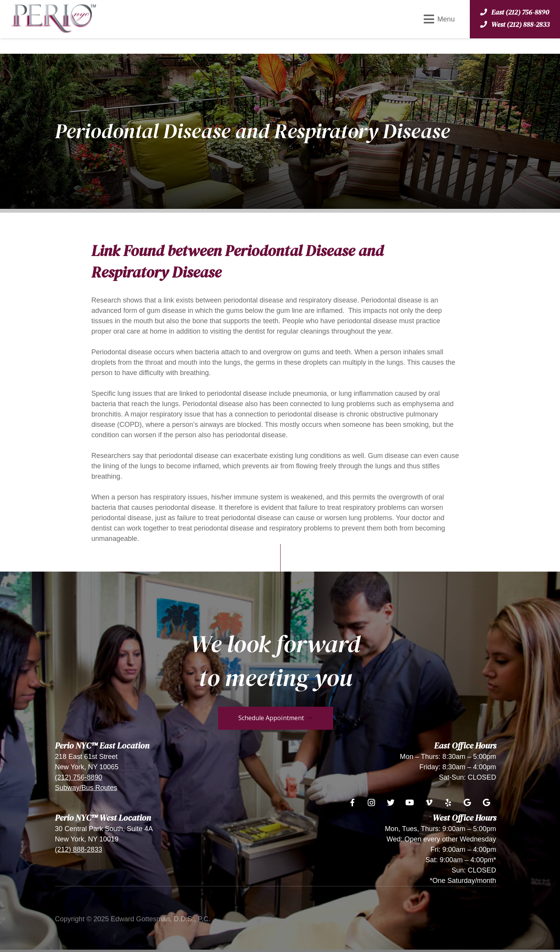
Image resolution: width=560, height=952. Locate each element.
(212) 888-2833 (78, 850)
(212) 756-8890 (78, 777)
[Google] (467, 803)
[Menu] (439, 19)
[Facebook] (352, 803)
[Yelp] (448, 803)
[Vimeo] (429, 803)
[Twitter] (391, 803)
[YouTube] (410, 803)
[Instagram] (372, 803)
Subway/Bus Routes (86, 788)
